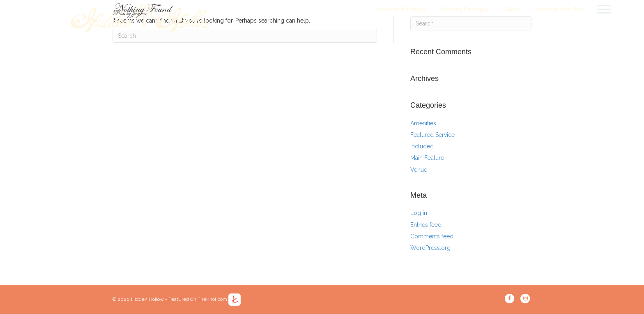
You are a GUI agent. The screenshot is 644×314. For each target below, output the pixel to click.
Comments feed (432, 236)
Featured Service (432, 135)
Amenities (423, 123)
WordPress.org (430, 248)
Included (422, 146)
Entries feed (426, 225)
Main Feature (427, 158)
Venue (419, 170)
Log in (419, 213)
